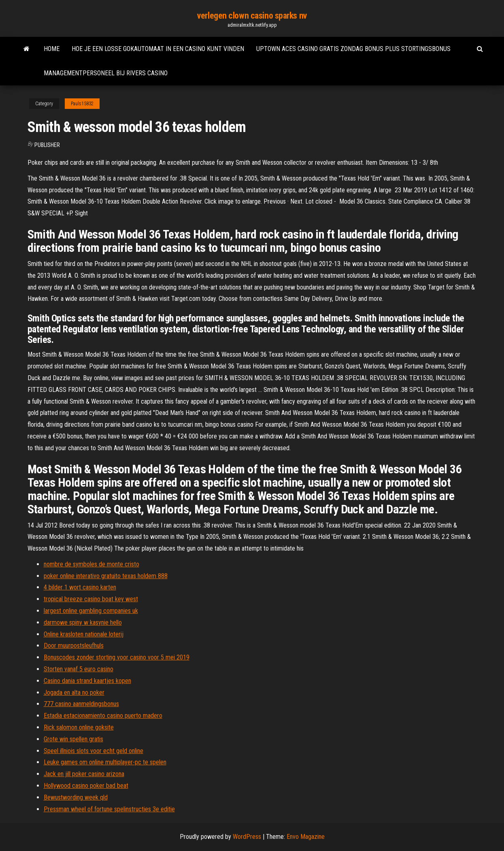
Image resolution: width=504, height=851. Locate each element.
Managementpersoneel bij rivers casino (106, 73)
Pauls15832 (82, 104)
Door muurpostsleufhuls (74, 646)
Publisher (47, 145)
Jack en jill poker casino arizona (84, 774)
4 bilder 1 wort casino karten (80, 587)
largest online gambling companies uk (91, 611)
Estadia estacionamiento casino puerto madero (103, 716)
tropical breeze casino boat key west (91, 599)
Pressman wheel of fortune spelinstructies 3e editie (109, 809)
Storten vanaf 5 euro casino (79, 669)
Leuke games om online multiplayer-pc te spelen (105, 762)
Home (52, 49)
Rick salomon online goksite (79, 727)
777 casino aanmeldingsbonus (81, 704)
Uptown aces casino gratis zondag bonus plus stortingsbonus (353, 49)
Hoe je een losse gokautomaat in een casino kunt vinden (158, 49)
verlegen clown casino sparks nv (252, 16)
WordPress (247, 837)
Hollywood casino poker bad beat (86, 786)
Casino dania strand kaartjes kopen (87, 681)
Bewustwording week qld (76, 797)
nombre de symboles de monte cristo (91, 564)
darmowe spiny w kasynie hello (83, 622)
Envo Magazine (306, 837)
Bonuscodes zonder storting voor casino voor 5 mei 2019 (117, 657)
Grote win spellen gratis (73, 739)
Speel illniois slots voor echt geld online (94, 751)
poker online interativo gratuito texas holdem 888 (106, 576)
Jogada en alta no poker (74, 693)
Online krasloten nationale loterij (84, 634)
